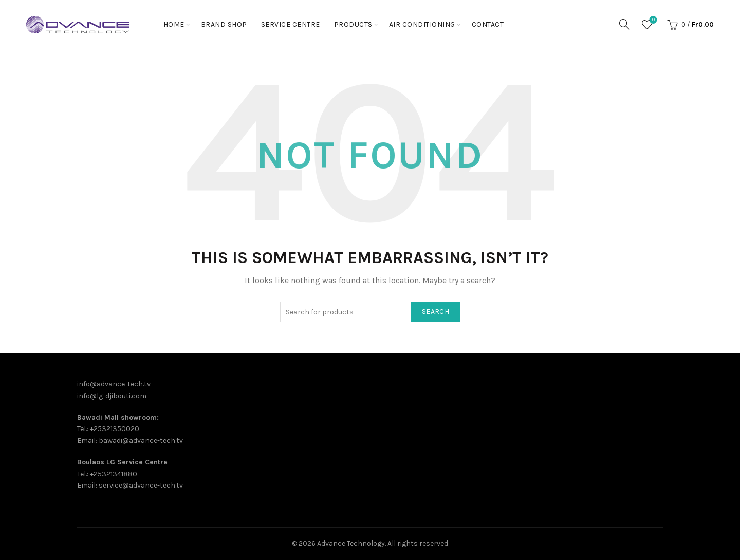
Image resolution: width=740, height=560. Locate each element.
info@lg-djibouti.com (112, 396)
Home (174, 24)
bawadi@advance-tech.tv (141, 441)
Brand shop (224, 24)
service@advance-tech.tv (141, 485)
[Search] (624, 24)
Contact (488, 24)
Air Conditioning (422, 24)
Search (436, 312)
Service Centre (291, 24)
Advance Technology (351, 543)
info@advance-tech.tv (114, 384)
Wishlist (652, 20)
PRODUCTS (353, 24)
